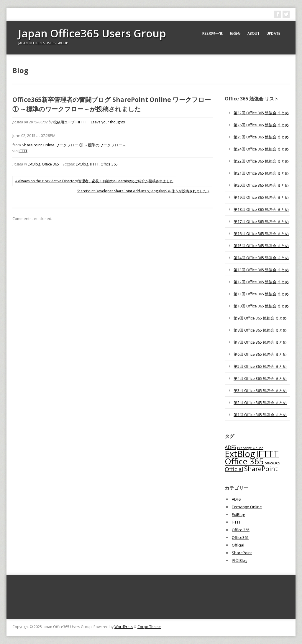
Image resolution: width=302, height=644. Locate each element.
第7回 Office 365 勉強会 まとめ (260, 342)
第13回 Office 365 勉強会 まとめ (261, 270)
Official (238, 545)
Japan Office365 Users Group (92, 33)
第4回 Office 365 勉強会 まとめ (260, 378)
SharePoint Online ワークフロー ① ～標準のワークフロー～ (74, 145)
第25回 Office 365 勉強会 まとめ (261, 137)
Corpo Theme (149, 627)
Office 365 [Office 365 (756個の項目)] (244, 461)
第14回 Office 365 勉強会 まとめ (261, 258)
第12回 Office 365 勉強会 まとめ (261, 282)
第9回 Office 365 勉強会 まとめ (260, 318)
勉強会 (235, 33)
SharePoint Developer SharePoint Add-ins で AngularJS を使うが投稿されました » (143, 191)
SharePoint (242, 553)
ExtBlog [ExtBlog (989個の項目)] (240, 454)
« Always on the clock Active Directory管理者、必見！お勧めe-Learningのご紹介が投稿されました (94, 181)
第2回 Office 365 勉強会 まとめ (260, 403)
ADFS (236, 499)
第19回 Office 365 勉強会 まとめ (261, 197)
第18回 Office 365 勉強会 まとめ (261, 209)
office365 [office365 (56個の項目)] (272, 463)
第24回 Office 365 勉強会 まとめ (261, 149)
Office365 (240, 537)
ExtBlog (34, 164)
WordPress (124, 627)
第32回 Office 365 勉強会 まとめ (261, 113)
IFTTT (23, 151)
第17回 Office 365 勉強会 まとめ (261, 221)
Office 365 (50, 164)
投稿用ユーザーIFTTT (70, 122)
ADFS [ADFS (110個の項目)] (230, 447)
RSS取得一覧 (212, 33)
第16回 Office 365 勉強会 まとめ (261, 234)
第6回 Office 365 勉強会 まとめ (260, 354)
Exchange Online (247, 507)
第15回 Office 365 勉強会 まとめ (261, 246)
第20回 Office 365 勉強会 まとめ (261, 185)
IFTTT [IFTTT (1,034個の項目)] (267, 454)
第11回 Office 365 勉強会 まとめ (261, 294)
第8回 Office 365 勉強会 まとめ (260, 330)
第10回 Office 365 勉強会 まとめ (261, 306)
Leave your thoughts (108, 122)
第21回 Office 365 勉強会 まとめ (261, 173)
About (253, 33)
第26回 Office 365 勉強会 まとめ (261, 125)
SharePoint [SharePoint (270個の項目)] (261, 469)
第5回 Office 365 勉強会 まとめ (260, 366)
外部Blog (239, 560)
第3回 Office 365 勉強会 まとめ (260, 390)
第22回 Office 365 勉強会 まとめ (261, 161)
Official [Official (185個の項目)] (234, 469)
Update (273, 33)
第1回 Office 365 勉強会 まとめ (260, 415)
